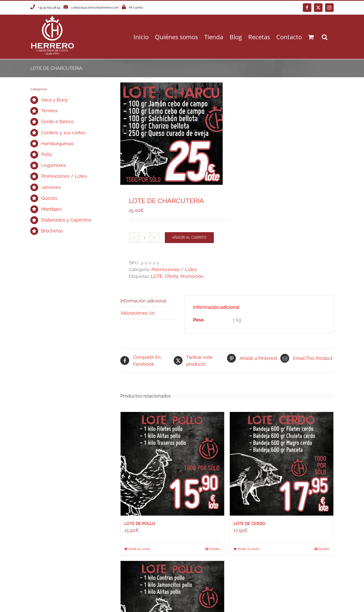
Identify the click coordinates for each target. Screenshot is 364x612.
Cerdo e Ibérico (58, 122)
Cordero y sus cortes (63, 133)
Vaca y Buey (54, 100)
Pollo (47, 154)
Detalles (215, 549)
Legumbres (54, 165)
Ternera (49, 111)
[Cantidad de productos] (144, 237)
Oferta (172, 276)
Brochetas (52, 231)
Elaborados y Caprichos (66, 220)
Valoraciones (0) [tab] (137, 313)
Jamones (51, 187)
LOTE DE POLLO (140, 524)
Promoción (192, 276)
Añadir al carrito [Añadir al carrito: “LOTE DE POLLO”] (139, 549)
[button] (325, 37)
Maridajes (51, 209)
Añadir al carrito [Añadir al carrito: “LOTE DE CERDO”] (248, 549)
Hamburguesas (58, 144)
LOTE (157, 276)
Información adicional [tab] (143, 301)
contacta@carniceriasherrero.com (95, 8)
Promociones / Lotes (174, 269)
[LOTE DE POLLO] (172, 464)
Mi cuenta (136, 8)
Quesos (49, 198)
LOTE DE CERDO (249, 524)
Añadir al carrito (189, 237)
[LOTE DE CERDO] (282, 464)
